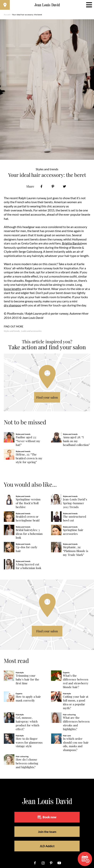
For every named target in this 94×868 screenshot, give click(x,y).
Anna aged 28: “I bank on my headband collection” (76, 441)
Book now (47, 817)
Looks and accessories (31, 331)
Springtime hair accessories (73, 532)
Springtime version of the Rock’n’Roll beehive (28, 503)
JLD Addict (47, 846)
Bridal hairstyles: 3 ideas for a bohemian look (29, 534)
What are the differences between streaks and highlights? (76, 723)
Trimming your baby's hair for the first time (27, 679)
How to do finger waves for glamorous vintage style (29, 743)
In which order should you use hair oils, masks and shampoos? (76, 744)
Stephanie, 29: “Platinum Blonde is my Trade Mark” (76, 551)
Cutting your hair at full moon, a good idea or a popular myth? (76, 702)
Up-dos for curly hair (27, 549)
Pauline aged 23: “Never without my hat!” (28, 441)
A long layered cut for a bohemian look (28, 566)
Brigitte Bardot (72, 243)
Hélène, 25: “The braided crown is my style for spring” (29, 458)
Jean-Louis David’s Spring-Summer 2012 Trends (75, 503)
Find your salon (47, 397)
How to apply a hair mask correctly (28, 699)
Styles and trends (12, 331)
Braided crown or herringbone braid (28, 518)
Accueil (7, 15)
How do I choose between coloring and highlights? (27, 763)
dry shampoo (12, 305)
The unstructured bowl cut (75, 518)
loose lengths (13, 289)
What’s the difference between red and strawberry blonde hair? (76, 681)
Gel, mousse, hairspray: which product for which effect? (28, 723)
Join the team (47, 832)
